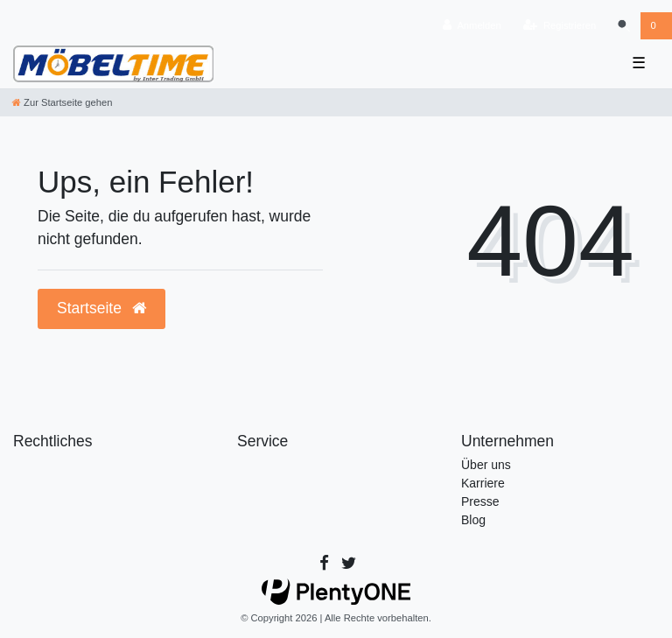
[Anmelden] (472, 26)
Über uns (486, 465)
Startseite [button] (101, 308)
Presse (480, 501)
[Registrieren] (560, 26)
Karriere (483, 483)
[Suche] (623, 26)
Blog (473, 520)
